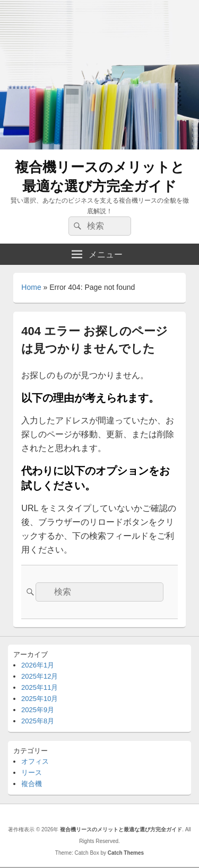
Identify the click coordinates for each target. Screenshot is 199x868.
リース (32, 773)
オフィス (35, 761)
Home (31, 287)
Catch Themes (126, 853)
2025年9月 (38, 710)
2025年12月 (40, 676)
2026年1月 (38, 665)
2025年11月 (40, 687)
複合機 (32, 784)
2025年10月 (40, 699)
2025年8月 (38, 721)
